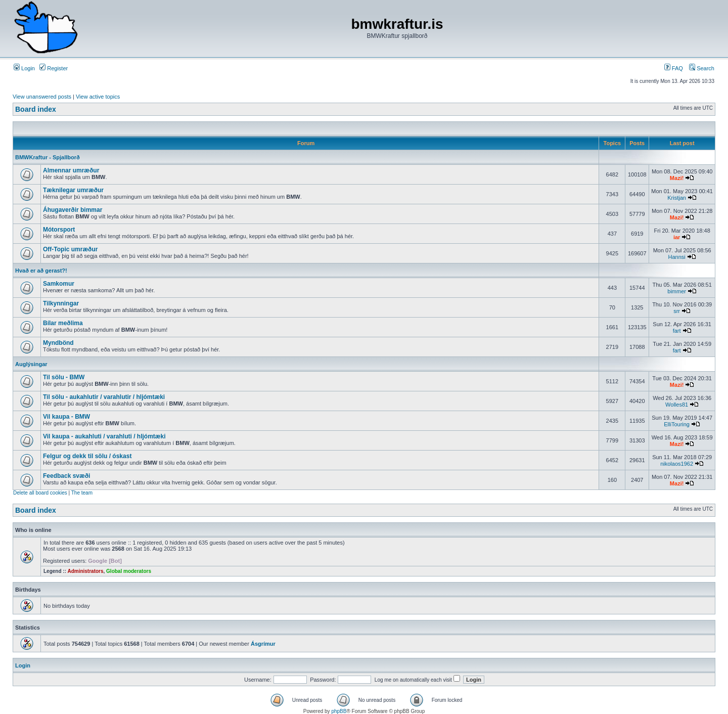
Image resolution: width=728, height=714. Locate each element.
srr (677, 311)
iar (677, 237)
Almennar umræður (71, 170)
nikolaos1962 (677, 464)
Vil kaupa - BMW (66, 417)
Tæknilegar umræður (73, 190)
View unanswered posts (42, 97)
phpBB (339, 711)
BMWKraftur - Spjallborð (48, 157)
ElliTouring (677, 424)
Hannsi (676, 257)
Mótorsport (59, 230)
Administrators (85, 571)
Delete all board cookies (40, 493)
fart (677, 331)
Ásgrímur (263, 644)
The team (82, 493)
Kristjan (677, 198)
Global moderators (129, 571)
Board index (36, 109)
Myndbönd (58, 343)
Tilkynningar (61, 303)
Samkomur (59, 284)
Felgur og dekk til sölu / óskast (87, 456)
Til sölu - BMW (64, 377)
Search (702, 68)
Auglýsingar (31, 364)
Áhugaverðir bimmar (73, 210)
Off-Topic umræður (70, 249)
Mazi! (677, 178)
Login (24, 68)
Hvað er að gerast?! (41, 271)
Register (54, 68)
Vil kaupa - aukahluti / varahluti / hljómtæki (104, 436)
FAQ (674, 68)
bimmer (677, 291)
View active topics (98, 97)
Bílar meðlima (63, 323)
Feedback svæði (66, 476)
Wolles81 (677, 405)
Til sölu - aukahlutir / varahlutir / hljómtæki (104, 397)
